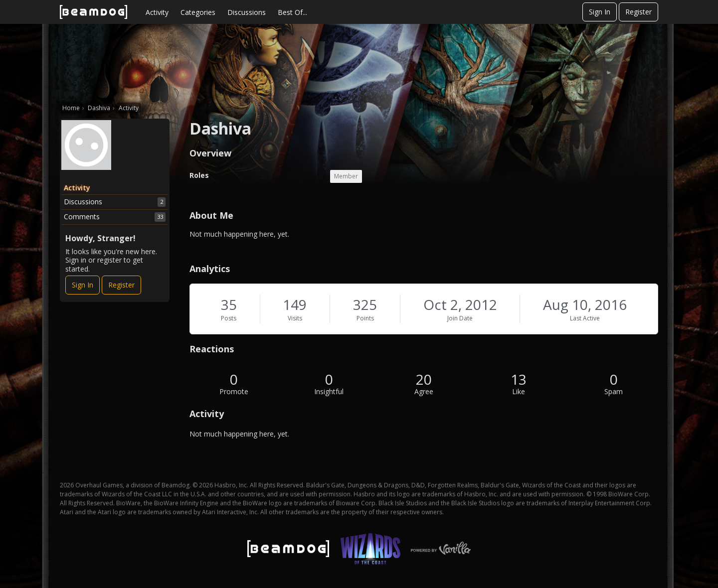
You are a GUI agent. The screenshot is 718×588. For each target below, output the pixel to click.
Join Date (460, 318)
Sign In (600, 12)
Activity (157, 12)
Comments (115, 217)
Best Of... (292, 12)
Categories (198, 12)
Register (638, 12)
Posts (229, 318)
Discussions (247, 12)
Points (365, 318)
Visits (295, 318)
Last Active (585, 318)
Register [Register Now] (121, 285)
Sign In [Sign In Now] (83, 285)
